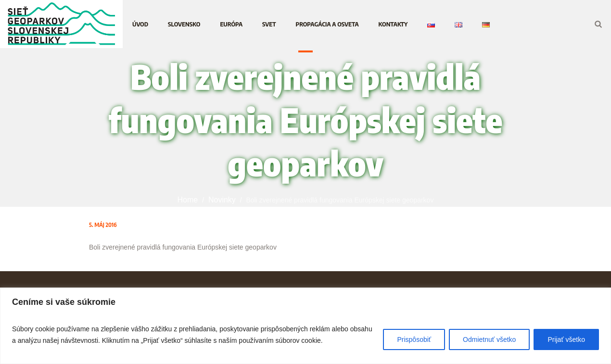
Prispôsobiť (414, 339)
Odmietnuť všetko (489, 339)
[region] (305, 326)
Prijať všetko (566, 339)
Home (188, 200)
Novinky (222, 200)
